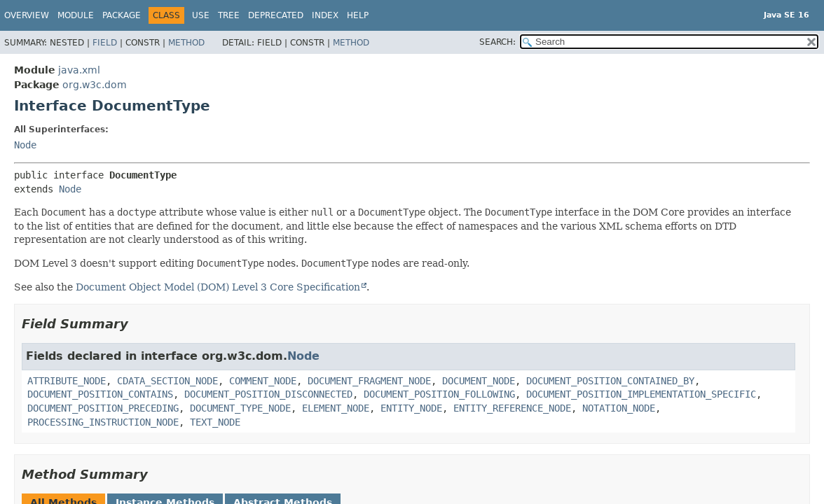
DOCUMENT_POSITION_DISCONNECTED (268, 394)
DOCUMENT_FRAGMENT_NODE (369, 381)
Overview (27, 15)
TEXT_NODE (215, 422)
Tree (229, 15)
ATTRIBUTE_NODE (67, 381)
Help (358, 15)
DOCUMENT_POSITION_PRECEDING (103, 408)
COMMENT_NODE (263, 381)
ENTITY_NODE (411, 408)
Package (122, 15)
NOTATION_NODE (619, 408)
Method (186, 43)
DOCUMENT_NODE (479, 381)
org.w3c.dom (95, 85)
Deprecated (276, 15)
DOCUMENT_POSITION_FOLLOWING (439, 394)
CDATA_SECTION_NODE (167, 381)
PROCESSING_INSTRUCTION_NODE (103, 422)
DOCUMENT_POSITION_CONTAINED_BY (610, 381)
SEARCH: (497, 42)
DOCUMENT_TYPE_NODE (240, 408)
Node (25, 145)
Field (105, 43)
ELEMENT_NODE (336, 408)
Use (201, 15)
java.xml (79, 70)
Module (76, 15)
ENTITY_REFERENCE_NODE (512, 408)
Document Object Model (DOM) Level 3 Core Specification (218, 287)
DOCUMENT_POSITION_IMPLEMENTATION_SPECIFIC (641, 394)
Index (325, 15)
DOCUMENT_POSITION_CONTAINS (100, 394)
